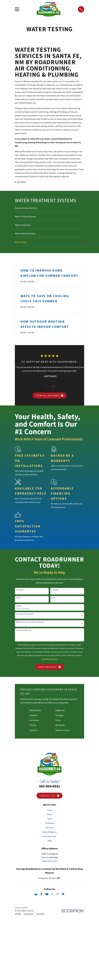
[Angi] (58, 894)
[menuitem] (49, 209)
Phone (18, 598)
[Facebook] (41, 894)
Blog (50, 841)
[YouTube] (47, 894)
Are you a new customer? (25, 614)
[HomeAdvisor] (63, 894)
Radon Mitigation (50, 832)
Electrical (50, 828)
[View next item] (53, 386)
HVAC (50, 819)
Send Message (50, 667)
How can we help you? (24, 630)
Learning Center (49, 836)
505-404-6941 (49, 786)
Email (53, 598)
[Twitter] (52, 894)
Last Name (55, 590)
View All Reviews (49, 395)
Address (19, 606)
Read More (22, 182)
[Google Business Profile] (36, 894)
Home (49, 810)
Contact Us (49, 796)
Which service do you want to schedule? (30, 622)
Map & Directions (49, 861)
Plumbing (50, 823)
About (50, 814)
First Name (20, 590)
